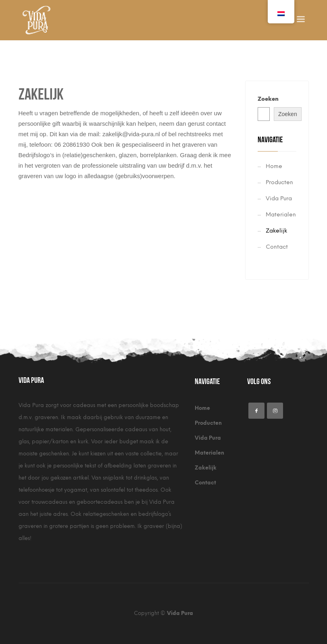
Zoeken (268, 99)
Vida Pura (279, 198)
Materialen (281, 215)
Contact (277, 247)
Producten (279, 182)
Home (274, 166)
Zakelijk (276, 231)
